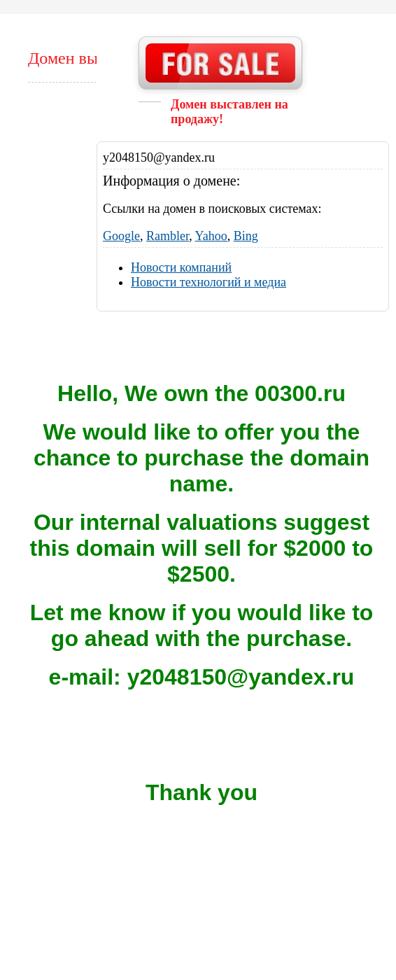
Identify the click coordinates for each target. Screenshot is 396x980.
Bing (246, 236)
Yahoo (211, 236)
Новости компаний (181, 267)
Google (121, 236)
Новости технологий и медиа (208, 282)
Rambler (168, 236)
